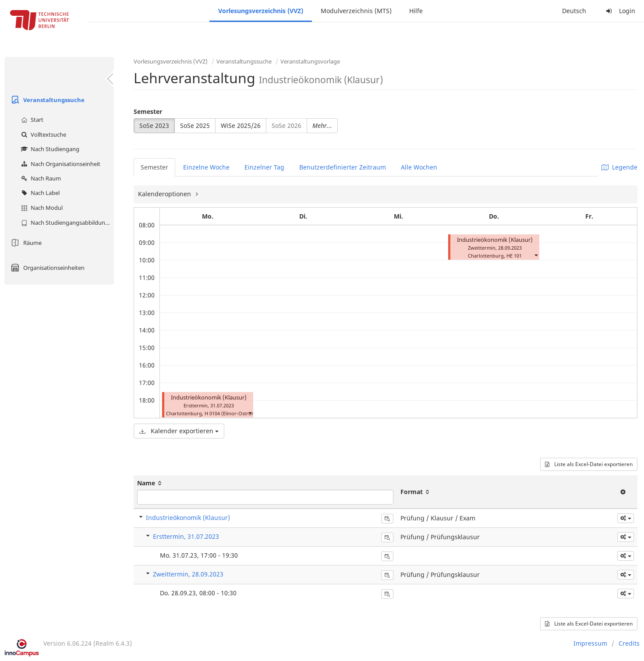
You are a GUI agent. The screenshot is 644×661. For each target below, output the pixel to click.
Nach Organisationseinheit (60, 164)
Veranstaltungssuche (47, 100)
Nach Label (39, 193)
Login (619, 11)
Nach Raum (40, 178)
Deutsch (574, 11)
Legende (619, 167)
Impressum (590, 643)
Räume (25, 243)
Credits (629, 643)
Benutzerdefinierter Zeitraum (343, 167)
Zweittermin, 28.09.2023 (188, 574)
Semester (148, 111)
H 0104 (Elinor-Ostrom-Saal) (237, 413)
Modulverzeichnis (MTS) (356, 11)
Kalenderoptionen (165, 194)
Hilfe (416, 11)
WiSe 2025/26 (241, 125)
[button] (250, 412)
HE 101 (514, 256)
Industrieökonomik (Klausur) (209, 398)
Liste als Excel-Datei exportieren (589, 464)
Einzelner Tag (264, 167)
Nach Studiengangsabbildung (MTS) (66, 223)
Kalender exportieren (179, 431)
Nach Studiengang (49, 149)
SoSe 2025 (195, 125)
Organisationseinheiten (47, 268)
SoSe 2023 (154, 125)
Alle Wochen (419, 167)
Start (31, 120)
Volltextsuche (42, 134)
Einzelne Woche (206, 167)
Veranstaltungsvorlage (310, 61)
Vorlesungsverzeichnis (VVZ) (261, 11)
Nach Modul (41, 208)
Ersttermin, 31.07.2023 (186, 536)
